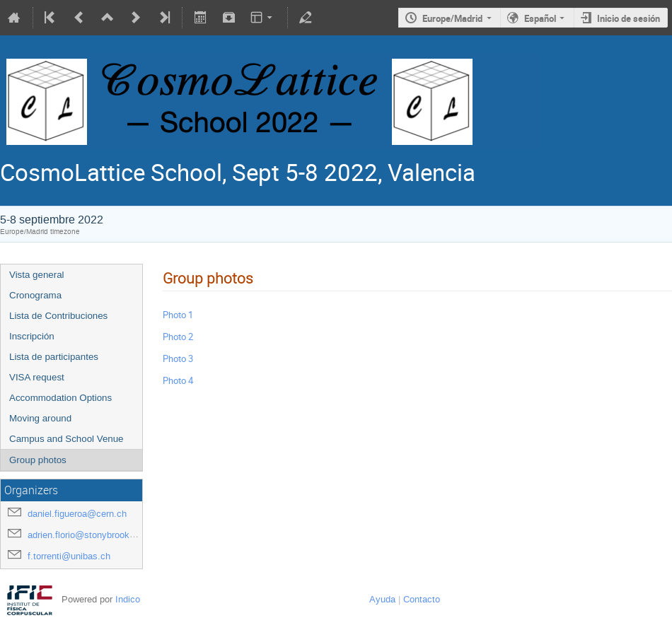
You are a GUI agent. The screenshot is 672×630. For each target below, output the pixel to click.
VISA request (37, 377)
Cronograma (35, 295)
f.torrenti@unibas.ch (69, 556)
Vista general (37, 275)
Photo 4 (178, 380)
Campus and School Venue (66, 439)
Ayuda (382, 599)
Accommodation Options (60, 398)
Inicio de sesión (628, 18)
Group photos (38, 460)
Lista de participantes (54, 357)
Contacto (422, 599)
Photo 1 (178, 315)
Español (540, 18)
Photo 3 (178, 358)
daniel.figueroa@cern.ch (77, 514)
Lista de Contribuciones (58, 316)
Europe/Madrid (452, 18)
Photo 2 (178, 337)
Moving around (40, 418)
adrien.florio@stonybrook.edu (87, 535)
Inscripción (32, 336)
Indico (128, 599)
